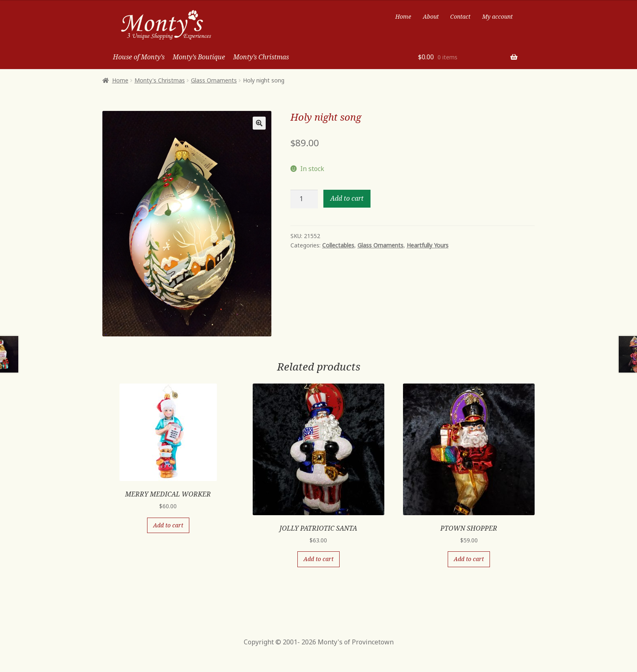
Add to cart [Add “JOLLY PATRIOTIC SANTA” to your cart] (318, 559)
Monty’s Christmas (261, 57)
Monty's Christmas (160, 80)
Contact (460, 16)
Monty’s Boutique (199, 57)
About (431, 16)
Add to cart (347, 198)
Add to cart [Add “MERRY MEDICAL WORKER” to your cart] (168, 525)
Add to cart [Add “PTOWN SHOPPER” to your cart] (469, 559)
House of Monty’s (139, 57)
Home (403, 16)
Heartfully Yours (428, 245)
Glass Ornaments (214, 80)
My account (497, 16)
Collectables (338, 245)
